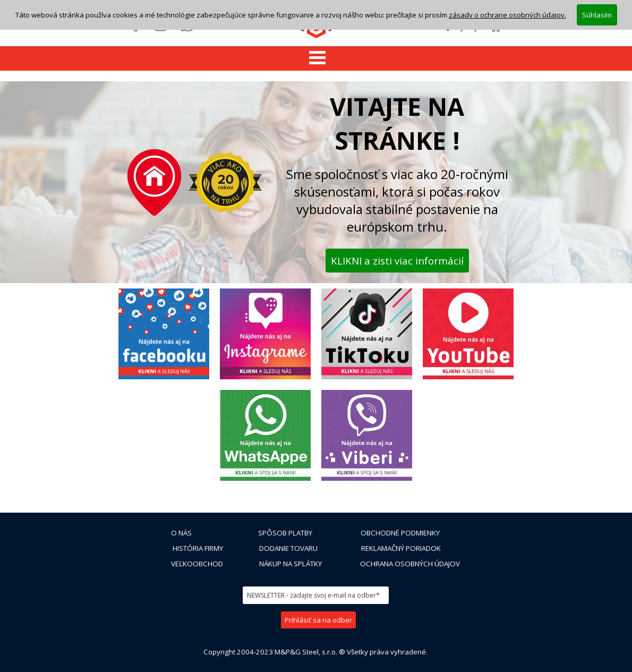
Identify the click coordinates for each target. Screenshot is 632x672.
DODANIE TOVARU (288, 548)
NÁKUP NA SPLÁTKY (291, 564)
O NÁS (181, 533)
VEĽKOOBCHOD (197, 564)
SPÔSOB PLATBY (285, 533)
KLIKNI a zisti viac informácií (397, 261)
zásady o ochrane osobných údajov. (507, 15)
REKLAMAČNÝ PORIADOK (401, 548)
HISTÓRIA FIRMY (198, 548)
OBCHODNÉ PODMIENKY (400, 533)
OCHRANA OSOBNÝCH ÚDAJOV (410, 564)
